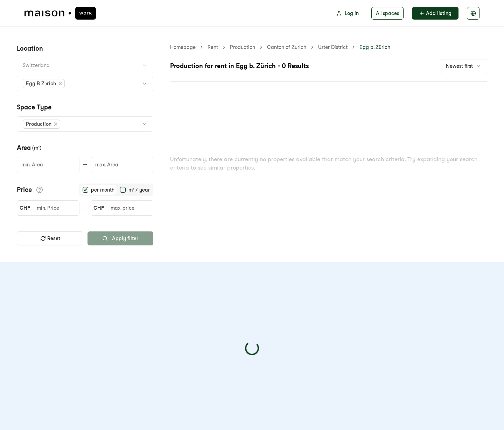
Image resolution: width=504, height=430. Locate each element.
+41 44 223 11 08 (49, 331)
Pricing (143, 316)
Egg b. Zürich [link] (282, 47)
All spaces (387, 13)
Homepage (183, 47)
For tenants (210, 305)
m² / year (139, 190)
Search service (214, 339)
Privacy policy (438, 351)
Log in (348, 13)
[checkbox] (370, 351)
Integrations (211, 327)
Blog (140, 327)
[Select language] (473, 13)
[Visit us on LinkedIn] (45, 358)
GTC (308, 414)
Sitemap (145, 339)
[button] (44, 84)
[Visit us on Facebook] (30, 358)
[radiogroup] (116, 190)
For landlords (212, 316)
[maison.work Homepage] (60, 13)
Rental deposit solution (225, 350)
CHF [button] (25, 208)
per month (103, 190)
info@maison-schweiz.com (63, 318)
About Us (146, 305)
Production (243, 47)
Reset (50, 238)
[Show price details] (40, 190)
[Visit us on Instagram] (61, 358)
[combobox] (85, 65)
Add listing (435, 13)
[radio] (85, 190)
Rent (213, 47)
